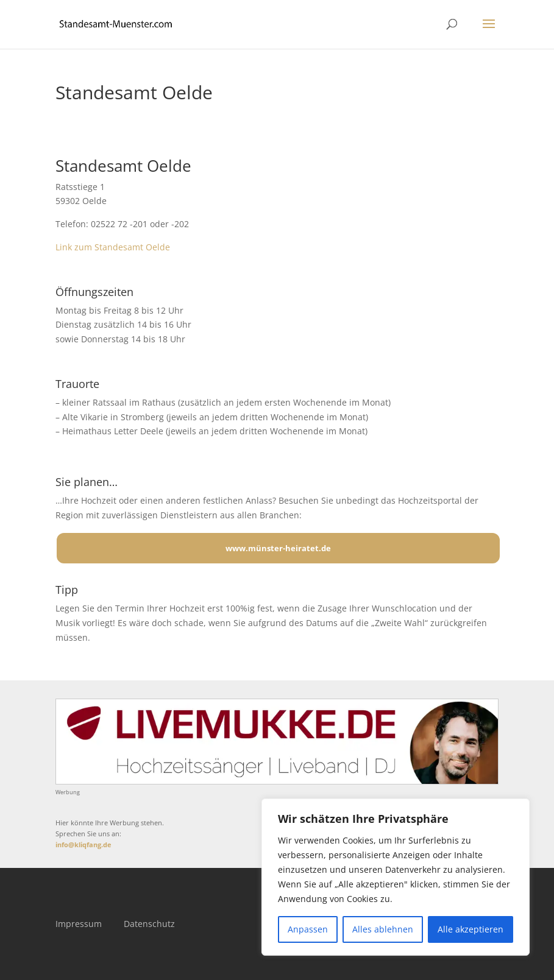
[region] (396, 877)
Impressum (79, 924)
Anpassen (308, 929)
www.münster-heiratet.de (278, 548)
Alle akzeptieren (471, 929)
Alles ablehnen (383, 929)
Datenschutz (149, 924)
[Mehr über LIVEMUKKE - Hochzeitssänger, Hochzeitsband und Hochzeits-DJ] (277, 781)
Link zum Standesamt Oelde (113, 247)
